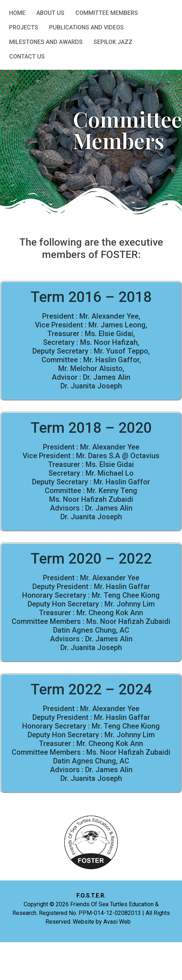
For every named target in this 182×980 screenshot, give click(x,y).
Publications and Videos (86, 27)
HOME (17, 13)
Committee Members (107, 13)
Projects (24, 27)
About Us (50, 13)
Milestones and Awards (46, 42)
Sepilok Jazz (113, 42)
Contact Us (27, 57)
